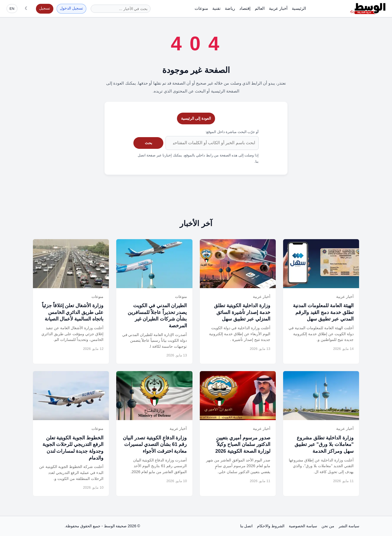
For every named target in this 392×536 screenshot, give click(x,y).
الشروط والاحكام (271, 526)
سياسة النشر (349, 526)
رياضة (230, 8)
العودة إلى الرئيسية (196, 118)
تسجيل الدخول (71, 8)
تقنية (216, 8)
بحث (148, 143)
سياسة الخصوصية (303, 526)
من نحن (328, 526)
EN (12, 9)
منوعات (201, 8)
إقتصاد (245, 8)
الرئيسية (299, 8)
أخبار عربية (278, 8)
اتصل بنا (246, 526)
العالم (260, 8)
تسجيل (45, 8)
